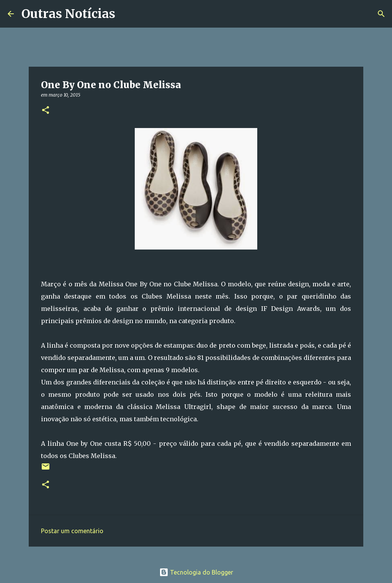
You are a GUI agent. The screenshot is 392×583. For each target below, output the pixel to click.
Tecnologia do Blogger (196, 572)
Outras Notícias (68, 14)
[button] (46, 111)
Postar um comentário (72, 531)
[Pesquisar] (126, 14)
